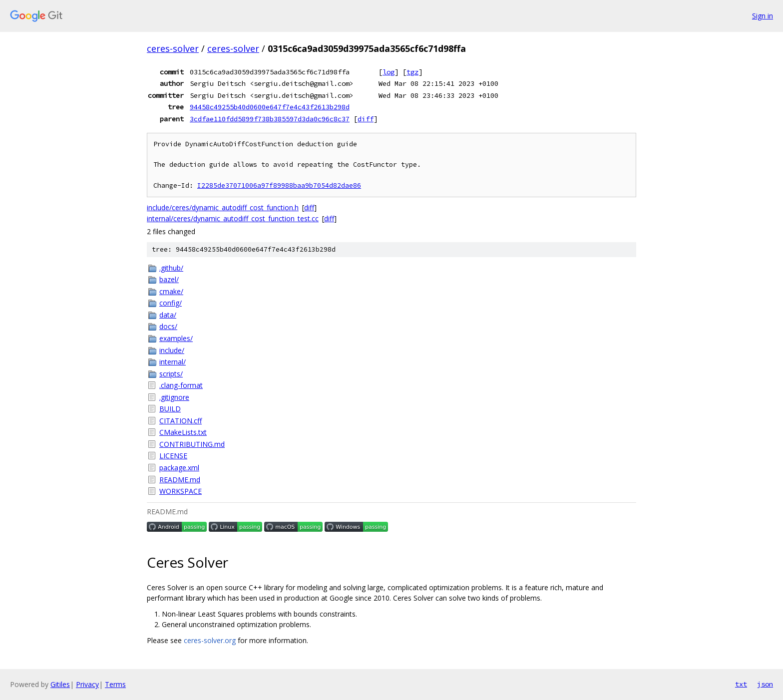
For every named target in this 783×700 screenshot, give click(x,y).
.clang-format (181, 385)
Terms (115, 684)
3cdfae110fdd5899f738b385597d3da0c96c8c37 (270, 119)
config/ (171, 303)
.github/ (171, 268)
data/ (168, 315)
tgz (412, 72)
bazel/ (169, 279)
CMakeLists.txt (183, 432)
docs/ (168, 326)
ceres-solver (173, 48)
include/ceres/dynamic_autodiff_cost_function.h (223, 207)
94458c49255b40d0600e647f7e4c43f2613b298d (270, 107)
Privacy (87, 684)
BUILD (170, 409)
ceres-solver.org (210, 640)
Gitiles (60, 684)
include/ (172, 350)
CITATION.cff (181, 421)
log (389, 72)
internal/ (173, 362)
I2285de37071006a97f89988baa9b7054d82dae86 (279, 185)
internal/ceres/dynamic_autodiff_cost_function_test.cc (233, 218)
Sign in (763, 16)
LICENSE (173, 456)
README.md (180, 480)
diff (366, 119)
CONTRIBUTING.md (192, 444)
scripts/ (171, 374)
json (765, 684)
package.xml (179, 468)
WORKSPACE (181, 491)
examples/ (176, 338)
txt (741, 684)
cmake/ (171, 291)
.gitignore (174, 397)
